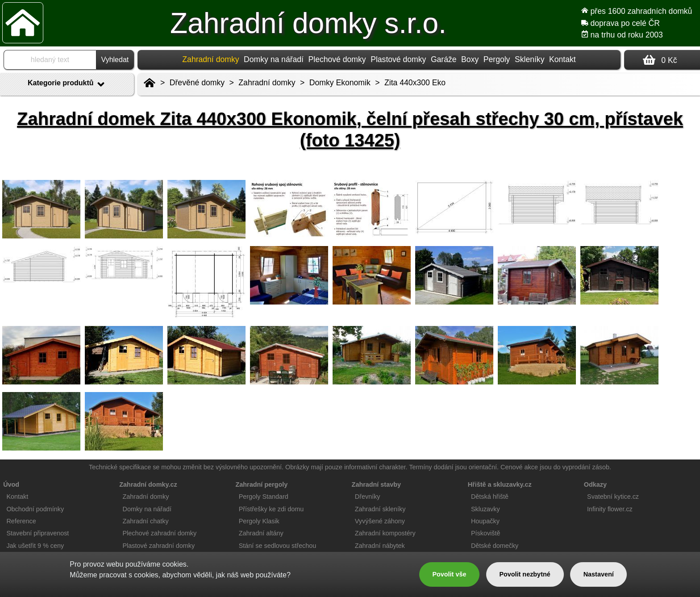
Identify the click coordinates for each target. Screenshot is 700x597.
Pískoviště (486, 533)
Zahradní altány (261, 533)
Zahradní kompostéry (385, 533)
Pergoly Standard (264, 497)
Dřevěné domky (197, 83)
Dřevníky (368, 497)
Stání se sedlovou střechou (278, 546)
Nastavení (599, 574)
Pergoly (497, 59)
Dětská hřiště (490, 497)
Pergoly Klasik (259, 521)
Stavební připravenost (37, 533)
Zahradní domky (267, 83)
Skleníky (530, 59)
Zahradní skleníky (380, 509)
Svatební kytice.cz (613, 497)
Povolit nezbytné (525, 574)
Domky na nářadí (274, 59)
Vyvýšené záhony (380, 521)
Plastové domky (398, 59)
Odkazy (595, 484)
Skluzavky (485, 509)
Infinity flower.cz (610, 509)
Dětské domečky (495, 546)
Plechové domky (337, 59)
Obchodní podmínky (35, 509)
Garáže (444, 59)
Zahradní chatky (146, 521)
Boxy (470, 59)
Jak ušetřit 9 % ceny (35, 546)
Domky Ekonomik (340, 83)
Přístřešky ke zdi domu (271, 509)
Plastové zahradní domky (159, 546)
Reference (21, 521)
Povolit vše (449, 574)
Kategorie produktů (67, 84)
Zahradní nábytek (380, 546)
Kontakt (562, 59)
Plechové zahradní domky (160, 533)
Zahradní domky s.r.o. (308, 23)
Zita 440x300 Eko (415, 83)
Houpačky (485, 521)
